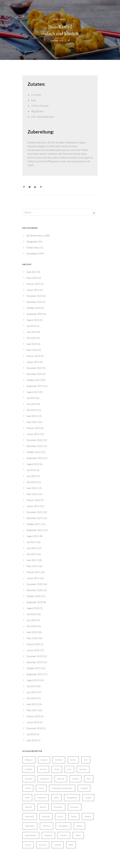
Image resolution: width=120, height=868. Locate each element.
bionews (44, 760)
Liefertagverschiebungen (62, 788)
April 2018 (32, 740)
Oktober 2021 (34, 524)
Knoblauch (45, 779)
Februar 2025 (33, 284)
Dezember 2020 (35, 584)
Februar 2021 (33, 572)
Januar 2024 (33, 362)
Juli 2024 (31, 326)
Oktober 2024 (34, 308)
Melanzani (42, 798)
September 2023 (35, 386)
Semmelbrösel (31, 835)
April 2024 (32, 344)
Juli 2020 (31, 614)
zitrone (28, 845)
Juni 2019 (32, 692)
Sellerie (79, 826)
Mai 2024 (31, 338)
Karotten (83, 769)
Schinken (46, 826)
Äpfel (71, 845)
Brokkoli (59, 760)
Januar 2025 (33, 290)
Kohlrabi (61, 779)
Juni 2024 (32, 332)
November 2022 (34, 446)
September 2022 (35, 458)
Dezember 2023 (35, 368)
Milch (56, 798)
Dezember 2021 (35, 512)
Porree (60, 816)
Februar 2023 (33, 428)
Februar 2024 (33, 356)
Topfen (78, 835)
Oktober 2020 (34, 596)
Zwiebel (58, 845)
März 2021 (32, 566)
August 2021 (33, 536)
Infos (69, 769)
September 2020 (35, 602)
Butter (73, 760)
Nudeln (88, 798)
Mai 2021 (31, 554)
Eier (86, 760)
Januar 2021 (33, 578)
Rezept (74, 816)
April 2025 (32, 272)
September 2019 (35, 674)
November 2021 (34, 518)
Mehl (27, 798)
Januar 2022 (33, 506)
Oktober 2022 (34, 452)
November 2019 (34, 662)
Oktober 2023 (34, 380)
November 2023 (34, 374)
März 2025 (32, 278)
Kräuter (76, 779)
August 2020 (33, 608)
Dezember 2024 (35, 296)
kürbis (28, 788)
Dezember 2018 (35, 728)
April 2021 (32, 560)
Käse (89, 779)
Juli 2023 (31, 398)
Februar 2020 (33, 644)
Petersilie (46, 816)
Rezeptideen (59, 19)
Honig (57, 769)
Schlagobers (63, 826)
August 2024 (33, 320)
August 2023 (33, 392)
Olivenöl (28, 807)
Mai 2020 (31, 626)
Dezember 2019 (35, 656)
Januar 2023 (33, 434)
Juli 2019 (31, 686)
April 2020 (32, 632)
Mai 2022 (31, 482)
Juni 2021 (32, 548)
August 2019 (33, 680)
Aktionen (29, 760)
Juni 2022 (32, 476)
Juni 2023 (32, 404)
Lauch (41, 788)
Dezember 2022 (35, 440)
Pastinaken (30, 816)
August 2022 (33, 464)
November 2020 (34, 590)
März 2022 (32, 494)
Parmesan (75, 807)
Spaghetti (48, 835)
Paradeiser (58, 807)
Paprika (43, 807)
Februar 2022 (33, 500)
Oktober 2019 (34, 668)
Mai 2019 (31, 698)
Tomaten (64, 835)
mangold (84, 788)
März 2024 (32, 350)
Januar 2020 (33, 650)
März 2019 (32, 710)
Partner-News (33, 248)
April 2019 (32, 704)
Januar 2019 (33, 722)
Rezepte (88, 816)
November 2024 (34, 302)
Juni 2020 (32, 620)
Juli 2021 (31, 542)
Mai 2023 (31, 410)
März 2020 (32, 638)
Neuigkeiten (32, 242)
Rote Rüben (30, 826)
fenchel (43, 769)
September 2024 (35, 314)
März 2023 (32, 422)
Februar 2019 (33, 716)
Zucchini (43, 845)
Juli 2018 (31, 734)
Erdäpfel (29, 769)
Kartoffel (29, 779)
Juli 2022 (31, 470)
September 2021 (35, 530)
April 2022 (32, 488)
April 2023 (32, 416)
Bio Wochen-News (35, 236)
